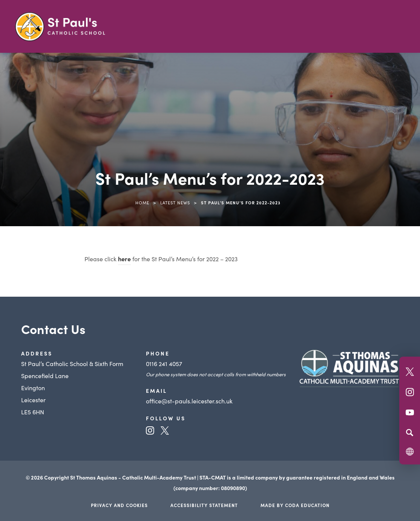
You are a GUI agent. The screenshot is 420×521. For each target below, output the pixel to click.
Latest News (175, 202)
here (124, 259)
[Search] (410, 432)
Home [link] (142, 202)
